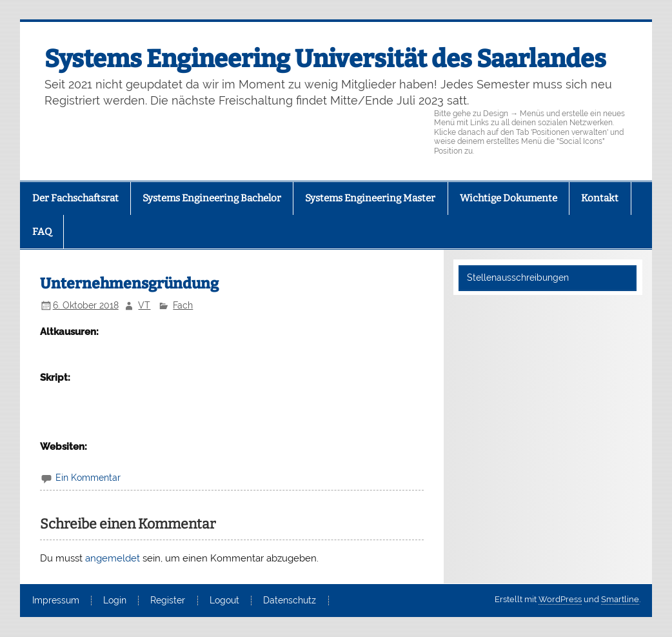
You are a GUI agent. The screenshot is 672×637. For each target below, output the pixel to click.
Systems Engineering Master (370, 198)
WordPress (560, 599)
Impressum (56, 601)
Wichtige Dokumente (509, 198)
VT (144, 305)
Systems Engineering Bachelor (212, 198)
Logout (224, 601)
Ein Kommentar (88, 478)
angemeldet (113, 558)
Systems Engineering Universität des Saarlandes (325, 59)
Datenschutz (290, 601)
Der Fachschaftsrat (75, 198)
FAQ (42, 232)
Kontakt (600, 198)
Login (115, 601)
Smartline (620, 599)
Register (168, 601)
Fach (183, 305)
